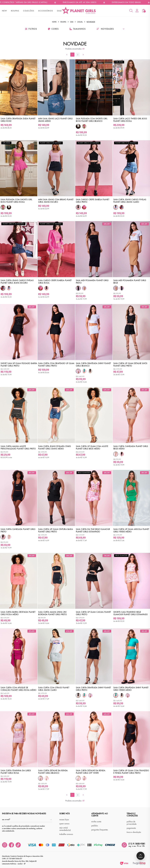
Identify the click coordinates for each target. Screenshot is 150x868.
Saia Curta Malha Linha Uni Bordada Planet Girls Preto (53, 613)
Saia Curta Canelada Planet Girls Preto (18, 530)
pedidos (95, 826)
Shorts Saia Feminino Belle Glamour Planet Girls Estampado (131, 613)
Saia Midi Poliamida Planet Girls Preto (92, 282)
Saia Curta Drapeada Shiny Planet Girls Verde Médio (131, 689)
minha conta (96, 822)
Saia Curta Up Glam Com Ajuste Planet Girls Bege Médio (92, 448)
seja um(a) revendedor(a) (65, 829)
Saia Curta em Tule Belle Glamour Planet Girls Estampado (93, 530)
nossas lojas (64, 820)
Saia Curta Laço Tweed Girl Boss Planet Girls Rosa (130, 120)
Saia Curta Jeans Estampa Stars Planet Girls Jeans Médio (55, 448)
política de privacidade (132, 823)
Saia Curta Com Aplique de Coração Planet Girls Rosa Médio (19, 689)
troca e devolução (134, 832)
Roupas (63, 22)
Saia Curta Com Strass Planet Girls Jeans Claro (54, 689)
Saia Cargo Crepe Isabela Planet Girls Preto (93, 201)
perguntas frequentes (100, 830)
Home (54, 22)
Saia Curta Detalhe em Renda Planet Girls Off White (91, 772)
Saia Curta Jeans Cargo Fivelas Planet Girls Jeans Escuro (17, 282)
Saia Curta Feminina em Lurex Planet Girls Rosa (16, 772)
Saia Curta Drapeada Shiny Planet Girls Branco (93, 365)
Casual (80, 22)
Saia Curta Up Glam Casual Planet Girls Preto (93, 613)
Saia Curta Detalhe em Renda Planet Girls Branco (53, 772)
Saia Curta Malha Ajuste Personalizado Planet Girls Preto (18, 448)
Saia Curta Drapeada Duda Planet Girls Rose (18, 120)
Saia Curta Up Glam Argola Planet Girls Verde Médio (131, 530)
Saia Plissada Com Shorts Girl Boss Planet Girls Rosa (16, 201)
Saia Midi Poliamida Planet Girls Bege (130, 282)
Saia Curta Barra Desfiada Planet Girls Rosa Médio (18, 613)
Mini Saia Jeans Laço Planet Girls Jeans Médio (55, 120)
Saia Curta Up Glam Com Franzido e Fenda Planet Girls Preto (131, 772)
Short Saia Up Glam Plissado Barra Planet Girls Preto (19, 365)
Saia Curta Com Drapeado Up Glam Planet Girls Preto (56, 365)
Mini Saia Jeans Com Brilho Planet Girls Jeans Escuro (56, 201)
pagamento (131, 828)
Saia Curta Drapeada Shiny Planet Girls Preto (93, 689)
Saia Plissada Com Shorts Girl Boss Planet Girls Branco (92, 120)
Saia (72, 22)
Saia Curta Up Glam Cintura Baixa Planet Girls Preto (56, 530)
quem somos (64, 824)
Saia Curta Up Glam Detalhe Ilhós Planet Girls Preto (130, 365)
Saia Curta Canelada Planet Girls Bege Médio (131, 448)
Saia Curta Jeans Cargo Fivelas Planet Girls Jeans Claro (130, 201)
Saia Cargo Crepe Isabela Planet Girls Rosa (55, 282)
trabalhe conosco (66, 834)
